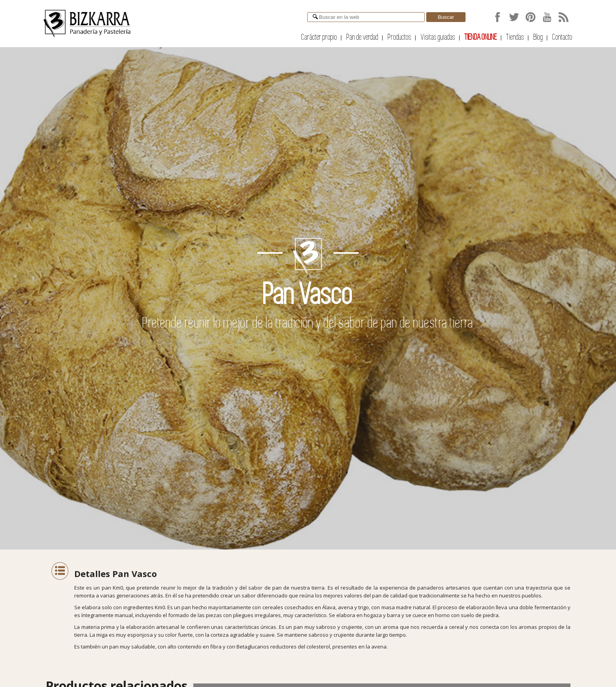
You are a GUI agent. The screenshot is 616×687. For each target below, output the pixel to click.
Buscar (446, 17)
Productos (400, 37)
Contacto (562, 37)
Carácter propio (319, 37)
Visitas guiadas (438, 37)
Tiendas (515, 37)
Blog (538, 37)
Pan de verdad (362, 37)
